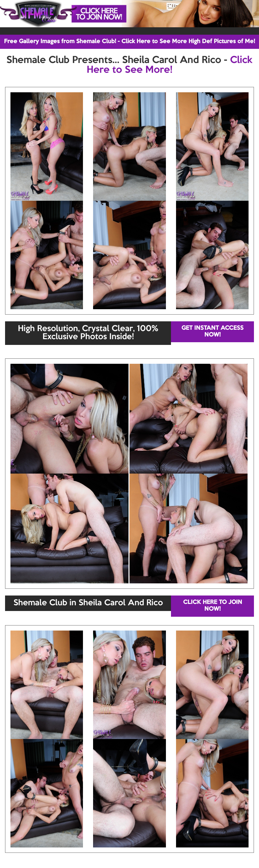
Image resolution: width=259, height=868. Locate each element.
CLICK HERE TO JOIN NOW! (213, 606)
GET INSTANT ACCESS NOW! (212, 332)
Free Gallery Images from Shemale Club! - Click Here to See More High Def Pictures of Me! (129, 42)
